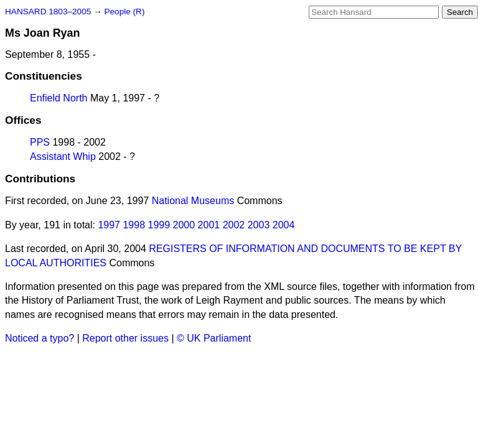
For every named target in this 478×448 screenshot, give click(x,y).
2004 (284, 225)
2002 (234, 225)
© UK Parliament (214, 338)
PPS (40, 142)
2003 (259, 225)
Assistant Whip (63, 156)
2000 (184, 225)
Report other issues (125, 338)
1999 (159, 225)
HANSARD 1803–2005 (48, 12)
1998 (134, 225)
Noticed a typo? (40, 338)
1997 (109, 225)
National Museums (193, 201)
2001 (209, 225)
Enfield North (59, 98)
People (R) (124, 12)
